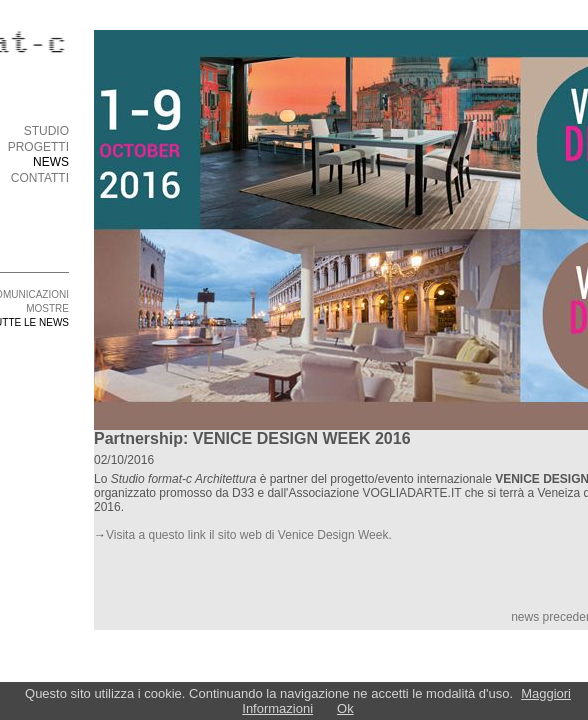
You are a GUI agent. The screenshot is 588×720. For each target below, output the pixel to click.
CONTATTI (40, 178)
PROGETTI (38, 147)
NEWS (51, 162)
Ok (345, 708)
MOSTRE (47, 308)
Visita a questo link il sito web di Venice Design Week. (249, 535)
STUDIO (46, 131)
